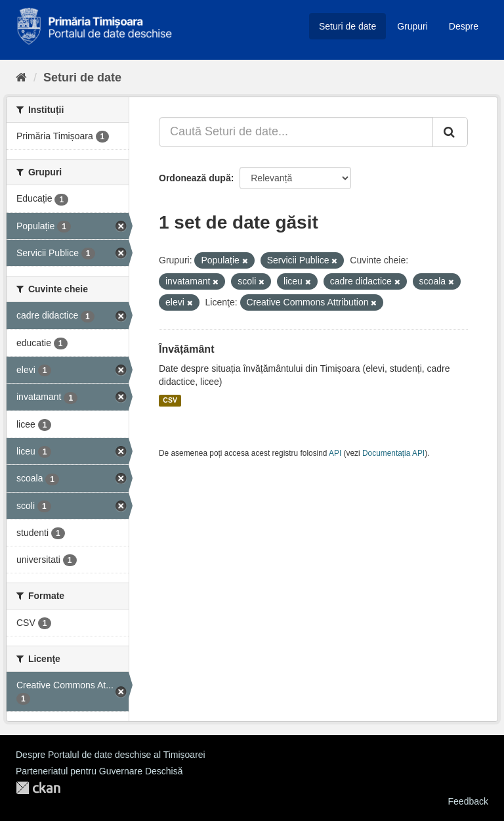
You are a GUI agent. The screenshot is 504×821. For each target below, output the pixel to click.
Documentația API (393, 453)
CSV (170, 401)
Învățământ (186, 349)
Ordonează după (195, 178)
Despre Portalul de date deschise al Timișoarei (111, 755)
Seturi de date (347, 26)
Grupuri (412, 26)
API (335, 453)
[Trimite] (450, 132)
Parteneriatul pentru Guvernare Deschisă (99, 771)
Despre (464, 26)
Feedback (468, 801)
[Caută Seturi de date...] (296, 132)
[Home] (21, 78)
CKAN (38, 788)
